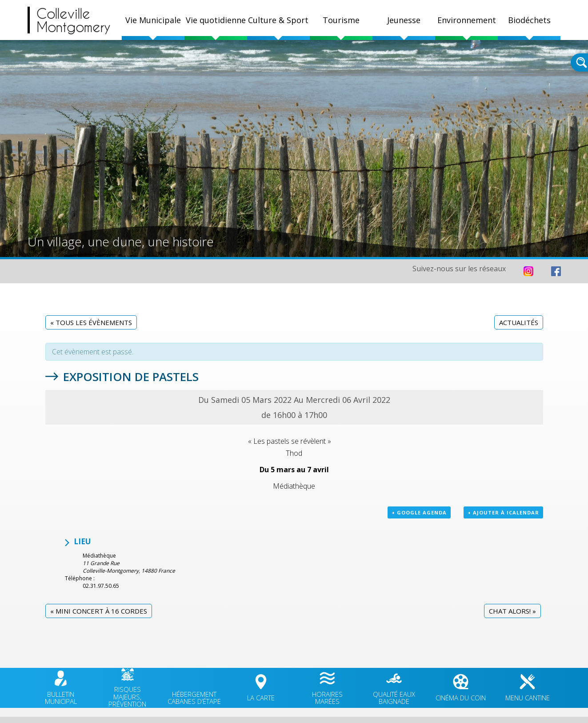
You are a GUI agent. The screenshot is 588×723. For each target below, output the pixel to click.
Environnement (467, 20)
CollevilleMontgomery (74, 20)
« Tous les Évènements (91, 322)
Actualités (519, 322)
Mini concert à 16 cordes (99, 611)
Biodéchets (529, 20)
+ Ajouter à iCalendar (503, 512)
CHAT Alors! (512, 611)
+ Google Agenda (419, 512)
